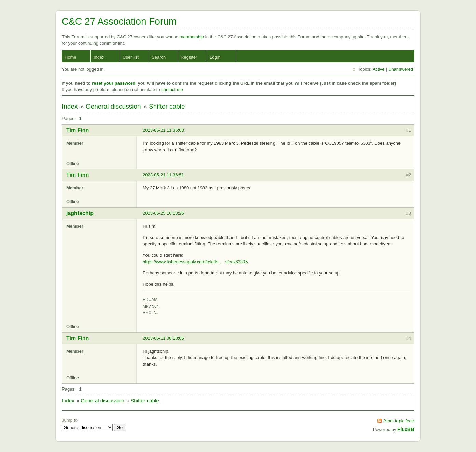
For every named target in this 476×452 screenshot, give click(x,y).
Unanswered (401, 69)
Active (379, 69)
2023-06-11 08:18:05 (163, 338)
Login (215, 57)
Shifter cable (167, 106)
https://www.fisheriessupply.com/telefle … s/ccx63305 (195, 262)
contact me (172, 90)
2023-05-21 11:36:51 (163, 175)
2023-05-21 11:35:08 (163, 130)
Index (99, 57)
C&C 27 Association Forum (119, 21)
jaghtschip (80, 213)
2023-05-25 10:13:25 (163, 213)
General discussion (113, 106)
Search (159, 57)
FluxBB (406, 429)
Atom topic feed (399, 421)
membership (192, 37)
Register (189, 57)
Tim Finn (78, 130)
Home (71, 57)
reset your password (114, 83)
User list (131, 57)
